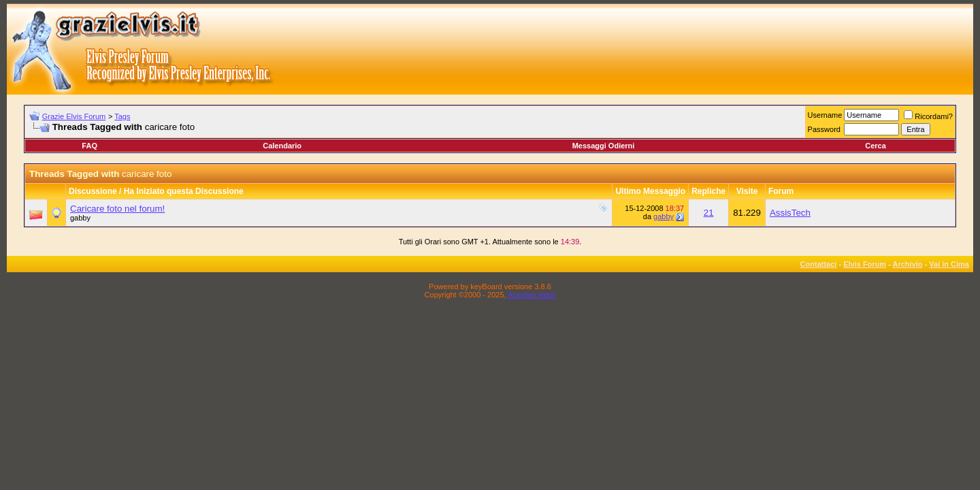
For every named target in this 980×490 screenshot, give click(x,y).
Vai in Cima (949, 264)
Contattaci (819, 264)
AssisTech (790, 213)
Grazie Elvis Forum (74, 116)
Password (824, 129)
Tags (122, 116)
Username (825, 115)
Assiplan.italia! (532, 295)
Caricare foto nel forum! (117, 209)
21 (709, 213)
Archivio (908, 264)
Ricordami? (928, 116)
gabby (80, 218)
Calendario (282, 146)
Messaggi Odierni (604, 146)
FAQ (89, 146)
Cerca (876, 146)
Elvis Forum (865, 264)
